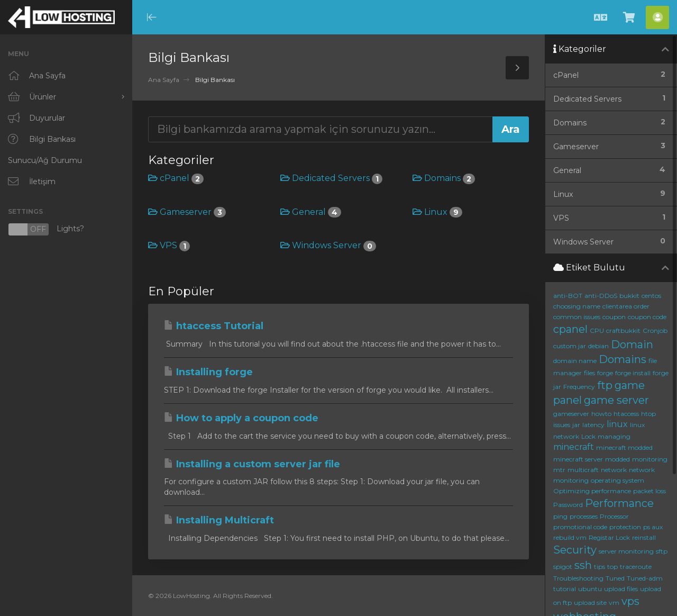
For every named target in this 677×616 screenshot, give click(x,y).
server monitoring (626, 551)
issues (562, 425)
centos (651, 296)
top (612, 567)
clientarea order (626, 306)
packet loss (649, 491)
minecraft (574, 447)
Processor (614, 516)
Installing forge (208, 372)
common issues (577, 317)
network (614, 470)
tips (600, 567)
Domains (444, 178)
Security (575, 550)
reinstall (644, 537)
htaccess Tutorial (214, 326)
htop (648, 414)
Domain (632, 345)
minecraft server (578, 459)
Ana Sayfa (164, 80)
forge (605, 373)
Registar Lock (609, 537)
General (311, 212)
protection (625, 527)
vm (614, 603)
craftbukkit (623, 330)
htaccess (626, 414)
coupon (614, 317)
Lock (588, 436)
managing (614, 436)
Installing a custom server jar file (252, 464)
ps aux (653, 527)
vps (630, 601)
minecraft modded (624, 447)
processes (584, 516)
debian (598, 346)
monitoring (650, 459)
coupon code (647, 317)
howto (601, 414)
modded (617, 459)
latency (593, 425)
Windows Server (328, 245)
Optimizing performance (592, 491)
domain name (575, 361)
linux (617, 424)
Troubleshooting (578, 578)
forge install (633, 373)
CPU (597, 330)
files (589, 373)
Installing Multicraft (219, 520)
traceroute (636, 567)
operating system (617, 480)
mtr (559, 470)
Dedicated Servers (331, 178)
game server (616, 400)
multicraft (583, 470)
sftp (662, 551)
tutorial (565, 589)
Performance (619, 503)
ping (560, 516)
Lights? (46, 229)
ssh (583, 565)
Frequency (579, 387)
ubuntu (590, 589)
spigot (563, 567)
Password (568, 505)
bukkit (629, 296)
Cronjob (655, 330)
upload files (621, 589)
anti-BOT (568, 296)
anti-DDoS (601, 296)
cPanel (176, 178)
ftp (605, 385)
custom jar (570, 346)
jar (576, 425)
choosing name (577, 306)
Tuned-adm (645, 578)
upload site (590, 603)
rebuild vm (570, 537)
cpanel (570, 329)
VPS (169, 245)
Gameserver (187, 212)
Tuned (615, 578)
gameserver (571, 414)
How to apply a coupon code (241, 418)
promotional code (580, 527)
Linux (437, 212)
